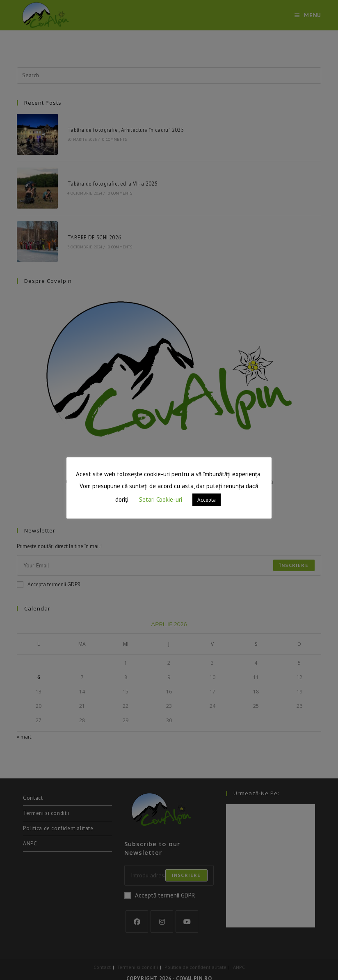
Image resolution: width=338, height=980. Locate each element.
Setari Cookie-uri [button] (161, 499)
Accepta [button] (207, 500)
